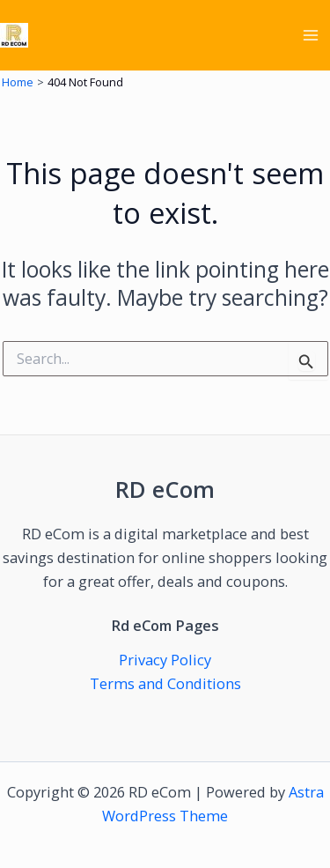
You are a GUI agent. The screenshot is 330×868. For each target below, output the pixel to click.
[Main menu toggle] (310, 36)
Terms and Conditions (165, 683)
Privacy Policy (165, 660)
